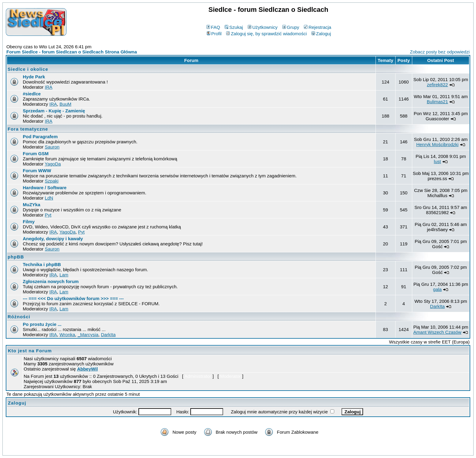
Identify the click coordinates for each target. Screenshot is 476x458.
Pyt (48, 215)
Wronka (67, 335)
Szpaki (52, 181)
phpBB (16, 257)
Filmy (29, 222)
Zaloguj (321, 34)
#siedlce (32, 94)
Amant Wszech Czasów (437, 332)
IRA (49, 87)
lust (437, 161)
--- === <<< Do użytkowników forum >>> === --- (73, 298)
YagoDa (53, 164)
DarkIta (437, 306)
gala (437, 289)
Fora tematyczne (28, 129)
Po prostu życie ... (42, 324)
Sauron (52, 147)
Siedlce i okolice (28, 69)
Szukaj (234, 27)
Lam (64, 275)
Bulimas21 (437, 102)
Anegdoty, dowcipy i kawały (53, 239)
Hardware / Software (45, 188)
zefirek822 (437, 85)
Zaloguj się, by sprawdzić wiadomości (266, 34)
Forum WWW (37, 171)
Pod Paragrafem (40, 137)
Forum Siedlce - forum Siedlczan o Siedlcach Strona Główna (72, 52)
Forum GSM (36, 154)
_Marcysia (88, 335)
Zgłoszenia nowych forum (51, 281)
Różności (19, 317)
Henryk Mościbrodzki (437, 144)
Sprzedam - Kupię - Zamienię (54, 111)
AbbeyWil (87, 369)
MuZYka (32, 205)
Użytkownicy (263, 27)
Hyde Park (34, 77)
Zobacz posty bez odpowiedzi (440, 52)
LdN (49, 198)
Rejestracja (318, 27)
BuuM (65, 104)
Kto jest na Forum (30, 351)
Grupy (291, 27)
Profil (214, 34)
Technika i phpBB (42, 264)
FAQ (213, 27)
